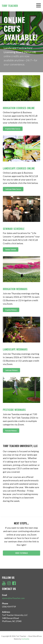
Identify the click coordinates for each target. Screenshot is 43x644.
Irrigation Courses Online (19, 108)
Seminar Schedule (14, 229)
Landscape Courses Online (19, 168)
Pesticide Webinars (14, 410)
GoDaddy (25, 639)
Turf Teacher (10, 6)
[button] (13, 129)
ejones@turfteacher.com (13, 598)
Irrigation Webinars (15, 289)
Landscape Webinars (15, 349)
